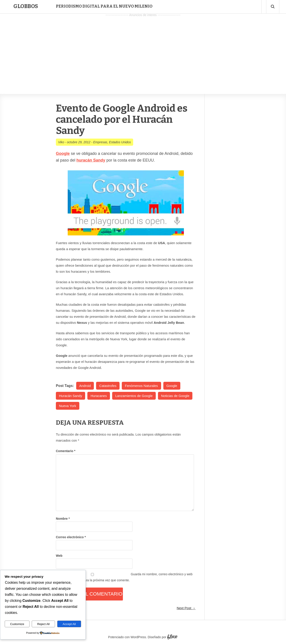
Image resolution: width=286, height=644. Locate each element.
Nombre (63, 519)
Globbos (26, 6)
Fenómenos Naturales (141, 386)
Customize (17, 624)
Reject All (43, 624)
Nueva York (68, 406)
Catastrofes (108, 386)
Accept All (69, 624)
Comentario (66, 451)
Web (59, 556)
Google (172, 386)
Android (85, 386)
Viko (61, 142)
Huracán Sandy (70, 396)
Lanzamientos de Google (134, 396)
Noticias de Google (175, 396)
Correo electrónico (71, 537)
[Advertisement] (143, 49)
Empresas (100, 142)
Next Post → (186, 608)
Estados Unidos (120, 142)
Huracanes (99, 396)
